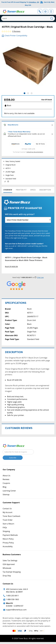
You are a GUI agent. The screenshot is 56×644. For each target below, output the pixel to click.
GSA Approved (9, 564)
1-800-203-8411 (12, 596)
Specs (33, 190)
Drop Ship (7, 576)
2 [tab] (28, 93)
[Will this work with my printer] (28, 220)
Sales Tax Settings (10, 561)
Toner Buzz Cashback (11, 516)
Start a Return (8, 524)
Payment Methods (10, 535)
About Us (6, 476)
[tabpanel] (28, 66)
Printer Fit (21, 190)
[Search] (28, 18)
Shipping (6, 531)
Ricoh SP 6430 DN (11, 266)
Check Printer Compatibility (14, 36)
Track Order (8, 520)
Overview (8, 190)
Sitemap (6, 495)
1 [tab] (24, 93)
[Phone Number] (40, 11)
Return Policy (8, 539)
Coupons (6, 483)
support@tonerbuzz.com (16, 610)
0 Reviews (16, 31)
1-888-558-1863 (12, 599)
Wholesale (7, 568)
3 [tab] (32, 93)
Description (45, 190)
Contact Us (7, 509)
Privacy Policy (8, 543)
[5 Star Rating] (16, 286)
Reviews (6, 479)
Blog (4, 487)
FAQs (5, 528)
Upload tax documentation (35, 152)
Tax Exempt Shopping (12, 572)
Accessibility (8, 546)
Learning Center (9, 491)
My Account (7, 512)
